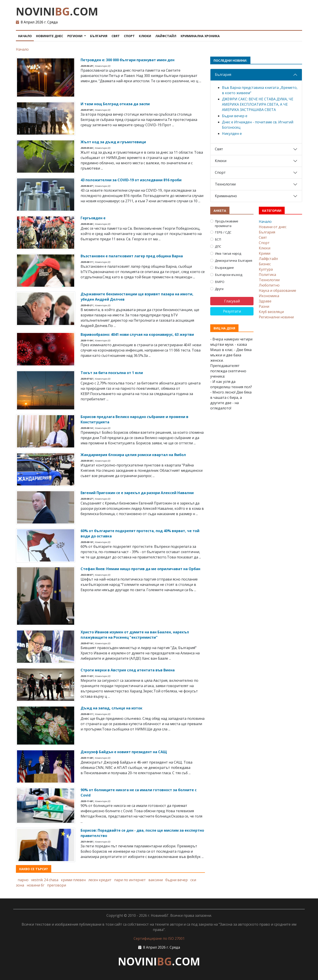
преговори (57, 885)
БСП (218, 239)
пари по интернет (130, 880)
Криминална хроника (200, 36)
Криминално (226, 196)
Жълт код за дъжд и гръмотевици (113, 142)
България (99, 36)
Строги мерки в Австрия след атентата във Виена (128, 670)
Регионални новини (276, 317)
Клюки (145, 36)
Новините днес (50, 36)
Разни (264, 306)
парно (23, 880)
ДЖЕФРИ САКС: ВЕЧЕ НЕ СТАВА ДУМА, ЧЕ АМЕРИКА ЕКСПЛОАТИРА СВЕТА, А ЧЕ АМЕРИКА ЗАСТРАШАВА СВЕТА (258, 104)
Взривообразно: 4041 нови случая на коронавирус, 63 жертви (137, 334)
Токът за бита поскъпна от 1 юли (112, 373)
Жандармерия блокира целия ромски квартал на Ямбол (133, 455)
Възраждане (224, 268)
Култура (266, 269)
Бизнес (265, 264)
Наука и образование (277, 290)
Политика (267, 275)
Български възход (229, 275)
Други (219, 289)
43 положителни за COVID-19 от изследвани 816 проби (131, 180)
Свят (116, 36)
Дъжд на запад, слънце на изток (112, 708)
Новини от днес (273, 227)
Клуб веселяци (271, 312)
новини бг (36, 885)
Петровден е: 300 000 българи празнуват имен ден (128, 60)
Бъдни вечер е (235, 116)
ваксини (156, 880)
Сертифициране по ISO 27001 (159, 938)
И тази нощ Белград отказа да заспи (115, 104)
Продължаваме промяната (227, 224)
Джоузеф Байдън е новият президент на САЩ (124, 752)
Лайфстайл (166, 36)
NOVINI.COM (57, 11)
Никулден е (232, 134)
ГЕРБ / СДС (223, 232)
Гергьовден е (93, 218)
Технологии (225, 184)
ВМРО (220, 282)
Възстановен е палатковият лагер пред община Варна (132, 256)
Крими (265, 253)
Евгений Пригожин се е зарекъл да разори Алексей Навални (137, 493)
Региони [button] (75, 36)
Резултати (232, 311)
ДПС (218, 246)
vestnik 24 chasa (45, 880)
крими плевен (73, 880)
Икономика (269, 296)
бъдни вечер (177, 880)
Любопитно (269, 285)
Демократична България (234, 261)
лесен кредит (100, 880)
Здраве (265, 301)
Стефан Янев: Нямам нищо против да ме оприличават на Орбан (140, 569)
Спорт (129, 36)
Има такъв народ (228, 253)
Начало (25, 36)
